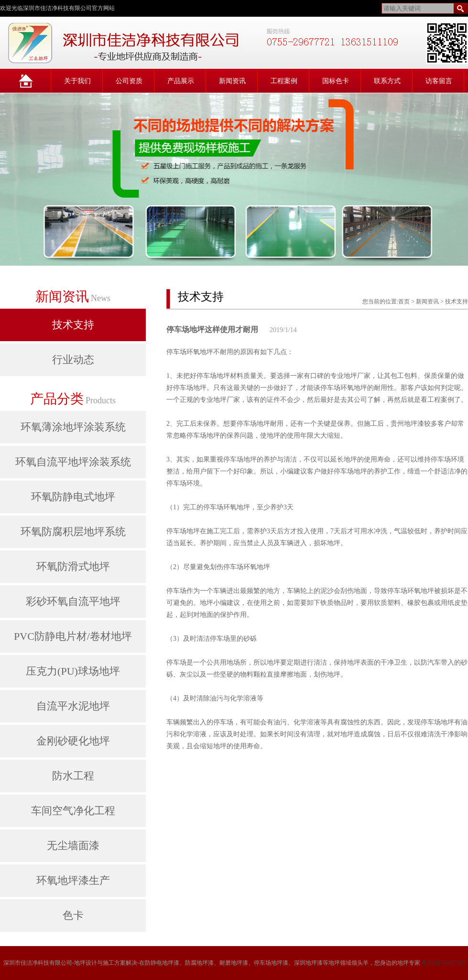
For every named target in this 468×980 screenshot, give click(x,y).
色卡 (73, 915)
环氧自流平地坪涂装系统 (73, 462)
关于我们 (77, 81)
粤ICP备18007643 (443, 963)
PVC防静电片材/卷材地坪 (73, 636)
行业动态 (73, 360)
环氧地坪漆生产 (73, 880)
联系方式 (387, 81)
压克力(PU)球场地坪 (73, 671)
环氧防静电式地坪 (73, 497)
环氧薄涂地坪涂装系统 (73, 427)
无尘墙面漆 (73, 845)
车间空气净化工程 (73, 811)
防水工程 (73, 776)
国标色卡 (336, 81)
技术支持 (73, 325)
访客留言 (439, 81)
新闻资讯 (232, 81)
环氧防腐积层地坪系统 (73, 532)
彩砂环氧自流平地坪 (73, 601)
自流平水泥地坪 (73, 706)
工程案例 (284, 81)
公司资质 (129, 81)
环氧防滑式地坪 (73, 566)
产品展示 (181, 81)
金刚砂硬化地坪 (73, 741)
